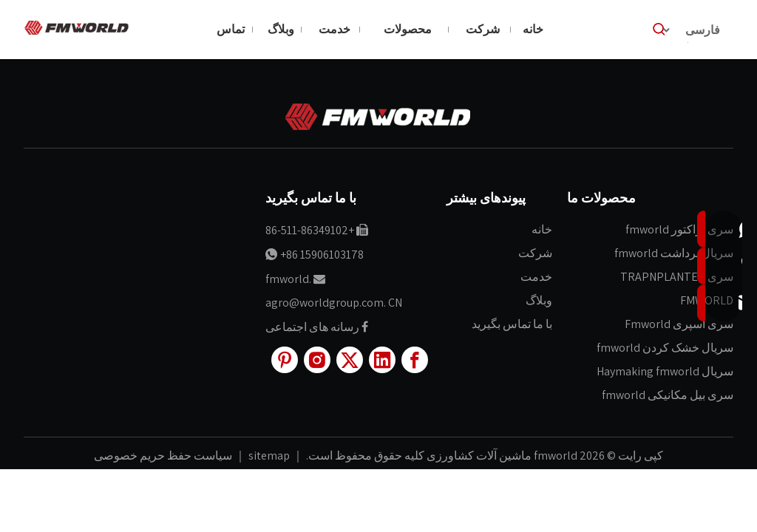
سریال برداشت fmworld (674, 253)
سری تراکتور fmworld (679, 229)
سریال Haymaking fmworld (665, 371)
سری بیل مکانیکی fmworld (668, 395)
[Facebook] (415, 360)
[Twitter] (350, 360)
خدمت (536, 277)
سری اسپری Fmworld (679, 324)
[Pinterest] (285, 360)
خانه (542, 229)
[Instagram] (317, 360)
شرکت (535, 253)
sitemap (268, 456)
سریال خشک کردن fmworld (665, 348)
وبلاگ (539, 300)
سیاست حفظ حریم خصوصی (163, 456)
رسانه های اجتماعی (312, 327)
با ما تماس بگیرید (512, 324)
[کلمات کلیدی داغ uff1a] (659, 30)
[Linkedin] (382, 360)
